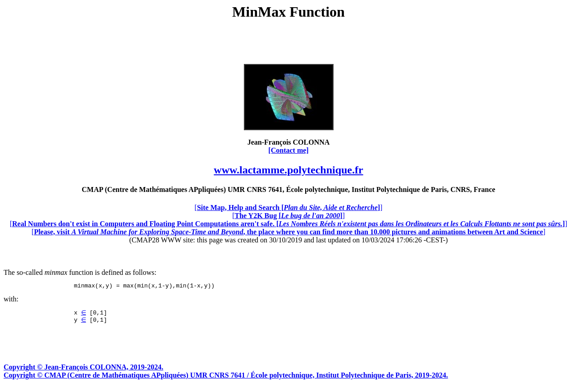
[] (289, 207)
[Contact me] (288, 150)
